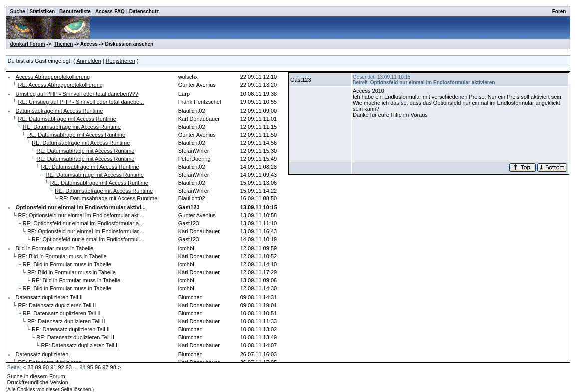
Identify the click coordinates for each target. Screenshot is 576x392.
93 (69, 367)
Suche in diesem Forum (36, 376)
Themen (63, 44)
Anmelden (89, 61)
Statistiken (43, 12)
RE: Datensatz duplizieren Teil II (57, 305)
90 (46, 367)
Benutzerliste (75, 12)
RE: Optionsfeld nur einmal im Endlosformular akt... (81, 215)
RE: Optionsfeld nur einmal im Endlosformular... (85, 231)
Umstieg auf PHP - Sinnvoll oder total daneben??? (77, 94)
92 (61, 367)
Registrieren (121, 61)
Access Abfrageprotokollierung (53, 77)
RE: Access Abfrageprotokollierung (61, 85)
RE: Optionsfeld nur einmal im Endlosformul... (88, 239)
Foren (559, 12)
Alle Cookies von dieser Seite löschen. (50, 389)
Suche (18, 12)
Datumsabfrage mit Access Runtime (60, 111)
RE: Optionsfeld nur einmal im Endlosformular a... (83, 223)
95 (90, 367)
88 (30, 367)
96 (98, 367)
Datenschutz (144, 12)
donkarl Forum (28, 44)
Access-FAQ (110, 12)
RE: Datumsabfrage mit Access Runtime (67, 119)
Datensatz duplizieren (42, 354)
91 (53, 367)
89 (38, 367)
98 (113, 367)
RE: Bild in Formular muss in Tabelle (63, 256)
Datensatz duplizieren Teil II (49, 297)
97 (105, 367)
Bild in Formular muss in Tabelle (55, 248)
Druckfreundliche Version (38, 382)
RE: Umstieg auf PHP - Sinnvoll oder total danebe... (81, 102)
